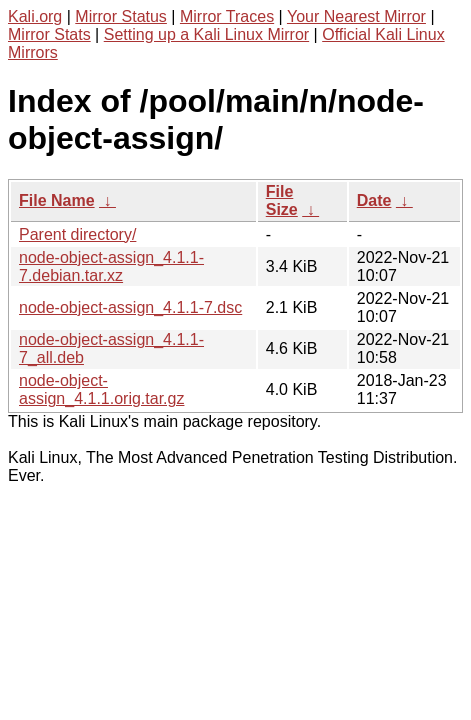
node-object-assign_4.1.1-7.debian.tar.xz (111, 266)
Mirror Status (121, 16)
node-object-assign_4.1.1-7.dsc (130, 307)
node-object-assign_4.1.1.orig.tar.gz (101, 389)
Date (374, 200)
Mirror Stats (49, 34)
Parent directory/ (77, 234)
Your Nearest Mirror (356, 16)
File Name (57, 200)
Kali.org (35, 16)
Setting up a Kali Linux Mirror (206, 34)
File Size (282, 200)
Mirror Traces (227, 16)
